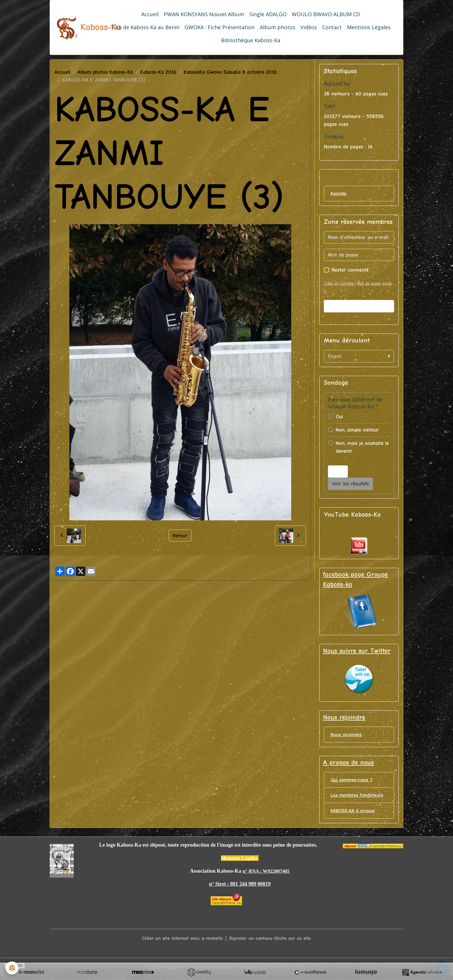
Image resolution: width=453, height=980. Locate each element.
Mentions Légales (369, 27)
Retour (180, 535)
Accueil (150, 14)
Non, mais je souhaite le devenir (362, 448)
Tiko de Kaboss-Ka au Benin (145, 27)
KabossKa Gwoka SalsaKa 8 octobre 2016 (230, 72)
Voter (338, 472)
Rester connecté (350, 271)
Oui (339, 417)
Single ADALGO (268, 14)
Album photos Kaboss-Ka (105, 72)
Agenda (339, 194)
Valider (359, 307)
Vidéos (309, 27)
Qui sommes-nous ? (353, 783)
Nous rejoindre (347, 736)
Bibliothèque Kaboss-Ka (251, 40)
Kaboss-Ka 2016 (158, 72)
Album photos (277, 27)
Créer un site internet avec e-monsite (180, 942)
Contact (332, 27)
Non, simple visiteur (357, 431)
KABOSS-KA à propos (354, 814)
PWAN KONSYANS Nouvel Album (204, 14)
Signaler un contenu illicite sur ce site (272, 942)
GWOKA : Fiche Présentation (220, 27)
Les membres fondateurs (358, 798)
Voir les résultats (351, 484)
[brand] (76, 27)
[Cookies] (12, 968)
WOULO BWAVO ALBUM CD (326, 14)
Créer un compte (340, 284)
